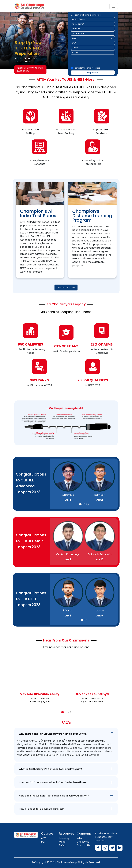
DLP (43, 842)
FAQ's (62, 845)
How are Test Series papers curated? (41, 809)
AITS (44, 838)
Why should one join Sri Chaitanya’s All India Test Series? (53, 734)
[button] (80, 504)
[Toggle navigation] (114, 6)
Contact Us (83, 845)
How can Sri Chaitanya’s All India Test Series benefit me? (53, 782)
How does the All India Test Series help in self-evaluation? (54, 796)
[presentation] (93, 61)
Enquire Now (93, 72)
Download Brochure (66, 287)
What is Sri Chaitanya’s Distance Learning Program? (51, 769)
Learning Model (64, 840)
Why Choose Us (83, 840)
